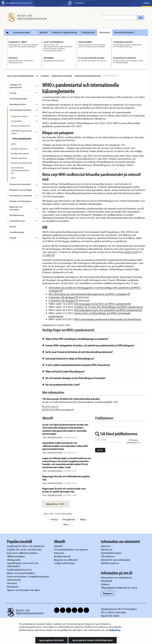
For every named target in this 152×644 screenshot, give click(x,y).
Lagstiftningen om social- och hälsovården (23, 565)
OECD (13, 178)
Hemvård (12, 583)
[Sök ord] (107, 440)
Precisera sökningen (133, 441)
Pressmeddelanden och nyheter (71, 549)
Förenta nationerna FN (21, 126)
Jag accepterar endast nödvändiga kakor (92, 640)
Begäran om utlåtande (66, 560)
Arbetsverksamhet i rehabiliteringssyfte (28, 576)
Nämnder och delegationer (21, 201)
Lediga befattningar (65, 563)
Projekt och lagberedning (64, 32)
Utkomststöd (14, 580)
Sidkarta (105, 584)
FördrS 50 (131, 252)
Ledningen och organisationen (16, 86)
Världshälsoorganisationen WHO (88, 76)
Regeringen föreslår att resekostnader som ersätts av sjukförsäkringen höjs (64, 490)
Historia (13, 227)
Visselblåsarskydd (17, 232)
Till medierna (108, 556)
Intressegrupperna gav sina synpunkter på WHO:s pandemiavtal (108, 310)
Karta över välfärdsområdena (22, 553)
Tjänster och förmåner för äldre (23, 590)
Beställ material (62, 556)
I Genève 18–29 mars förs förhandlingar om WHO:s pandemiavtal (108, 307)
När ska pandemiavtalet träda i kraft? (61, 385)
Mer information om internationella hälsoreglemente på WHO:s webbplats (89, 294)
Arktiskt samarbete (19, 158)
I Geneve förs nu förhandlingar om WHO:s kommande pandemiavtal (90, 315)
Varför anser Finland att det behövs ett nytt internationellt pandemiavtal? (78, 352)
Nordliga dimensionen (20, 154)
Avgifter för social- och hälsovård (24, 549)
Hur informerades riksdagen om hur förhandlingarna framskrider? (74, 378)
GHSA (13, 144)
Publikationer (88, 32)
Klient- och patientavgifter (21, 573)
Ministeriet (105, 32)
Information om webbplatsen (116, 577)
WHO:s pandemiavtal (22, 139)
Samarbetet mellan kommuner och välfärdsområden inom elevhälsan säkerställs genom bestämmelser (65, 446)
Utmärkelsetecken (17, 221)
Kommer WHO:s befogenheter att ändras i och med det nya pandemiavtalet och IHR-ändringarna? (88, 345)
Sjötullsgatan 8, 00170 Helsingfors (119, 609)
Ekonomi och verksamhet (20, 184)
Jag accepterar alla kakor (52, 640)
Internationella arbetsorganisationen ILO (20, 170)
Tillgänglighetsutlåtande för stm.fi (119, 588)
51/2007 (48, 255)
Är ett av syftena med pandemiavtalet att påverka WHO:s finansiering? (76, 365)
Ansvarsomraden (21, 32)
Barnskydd (13, 587)
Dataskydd (107, 581)
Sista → (67, 524)
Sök (140, 18)
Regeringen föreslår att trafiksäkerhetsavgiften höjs (66, 478)
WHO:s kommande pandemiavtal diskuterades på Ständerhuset (108, 319)
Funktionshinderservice (19, 570)
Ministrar (106, 546)
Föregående (69, 519)
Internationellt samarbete (62, 76)
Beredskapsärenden (18, 104)
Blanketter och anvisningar (21, 190)
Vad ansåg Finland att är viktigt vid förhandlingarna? (68, 358)
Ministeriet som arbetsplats (16, 208)
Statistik (13, 238)
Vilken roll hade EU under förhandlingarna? (64, 371)
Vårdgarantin (14, 560)
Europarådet (16, 121)
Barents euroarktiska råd (21, 163)
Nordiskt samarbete (19, 149)
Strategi (13, 93)
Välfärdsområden (16, 556)
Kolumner (59, 553)
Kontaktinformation (124, 32)
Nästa (83, 519)
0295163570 (52, 407)
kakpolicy (115, 630)
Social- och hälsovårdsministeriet (20, 76)
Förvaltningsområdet (18, 99)
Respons (108, 593)
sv (37, 76)
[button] (56, 504)
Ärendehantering (16, 215)
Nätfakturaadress (110, 563)
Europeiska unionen (19, 116)
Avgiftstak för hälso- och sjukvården (26, 546)
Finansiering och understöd (21, 196)
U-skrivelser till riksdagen (63, 301)
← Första (53, 519)
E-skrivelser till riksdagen (63, 297)
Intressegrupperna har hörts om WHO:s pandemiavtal (102, 304)
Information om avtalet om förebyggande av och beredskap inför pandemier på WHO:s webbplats (95, 289)
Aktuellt (43, 32)
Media (147, 3)
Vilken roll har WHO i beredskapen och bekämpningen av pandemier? (75, 339)
